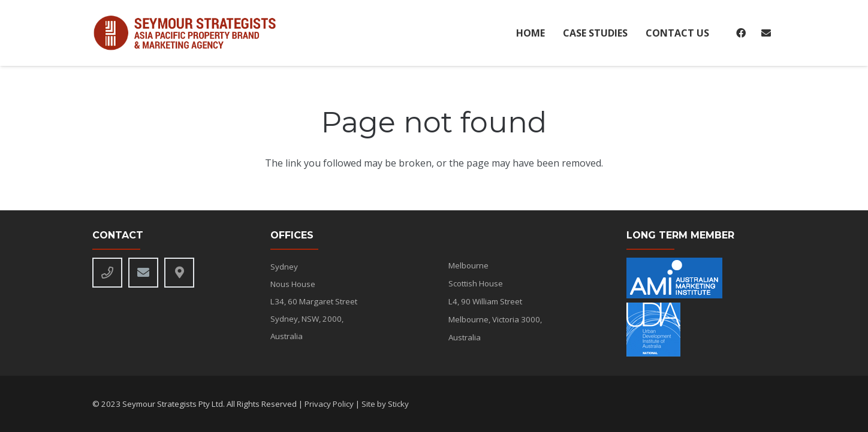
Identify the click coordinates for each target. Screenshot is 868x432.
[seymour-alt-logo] (190, 33)
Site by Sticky (385, 404)
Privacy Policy (329, 404)
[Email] (766, 33)
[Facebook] (741, 33)
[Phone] (107, 273)
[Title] (179, 273)
